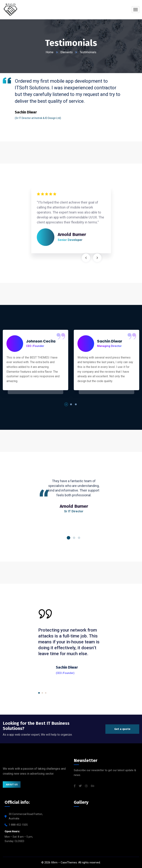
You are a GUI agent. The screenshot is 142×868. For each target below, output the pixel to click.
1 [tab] (66, 404)
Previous (86, 258)
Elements (67, 52)
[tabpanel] (62, 98)
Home (50, 52)
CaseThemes (69, 862)
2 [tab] (71, 404)
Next (97, 258)
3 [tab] (76, 404)
